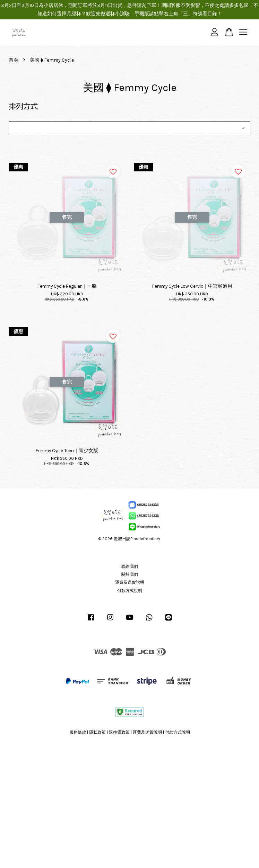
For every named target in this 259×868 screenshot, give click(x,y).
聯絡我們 (130, 566)
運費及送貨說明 (130, 582)
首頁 (14, 60)
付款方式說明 (130, 591)
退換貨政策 (119, 732)
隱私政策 (97, 732)
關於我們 (130, 574)
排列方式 (23, 106)
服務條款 (78, 732)
